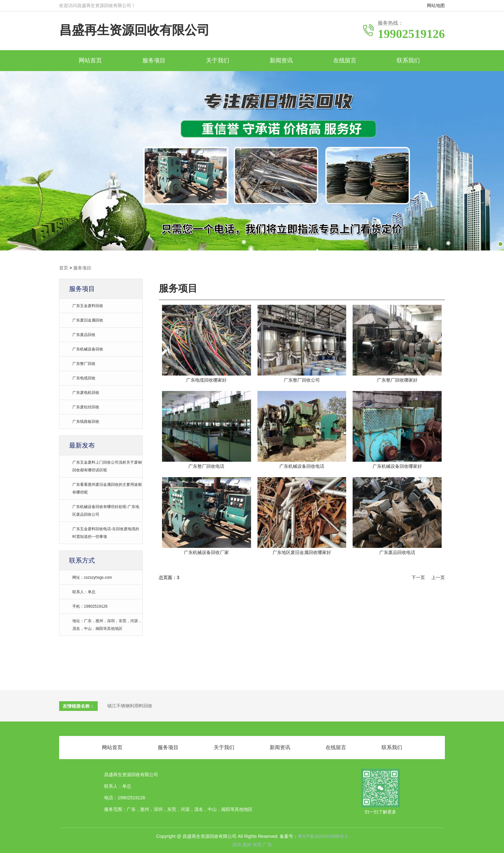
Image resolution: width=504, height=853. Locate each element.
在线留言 (345, 60)
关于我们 (218, 60)
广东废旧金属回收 (88, 320)
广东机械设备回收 (88, 349)
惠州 (248, 845)
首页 (64, 268)
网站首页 (90, 60)
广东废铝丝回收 (86, 407)
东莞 (258, 845)
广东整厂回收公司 (302, 380)
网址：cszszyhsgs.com (92, 577)
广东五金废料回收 (88, 306)
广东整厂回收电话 (206, 466)
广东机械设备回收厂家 (206, 552)
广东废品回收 (84, 335)
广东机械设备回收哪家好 (397, 466)
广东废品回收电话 (397, 552)
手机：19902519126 (90, 606)
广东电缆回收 (84, 378)
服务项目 (154, 60)
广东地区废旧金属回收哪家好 (302, 552)
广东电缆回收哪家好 (206, 380)
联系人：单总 (84, 592)
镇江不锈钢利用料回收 (130, 706)
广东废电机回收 (86, 393)
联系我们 (408, 60)
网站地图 (436, 5)
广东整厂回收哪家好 (397, 380)
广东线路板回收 (86, 422)
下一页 (418, 577)
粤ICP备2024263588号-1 (323, 836)
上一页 (438, 577)
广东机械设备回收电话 (302, 466)
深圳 (237, 845)
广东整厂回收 (84, 364)
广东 (267, 845)
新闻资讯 (281, 60)
